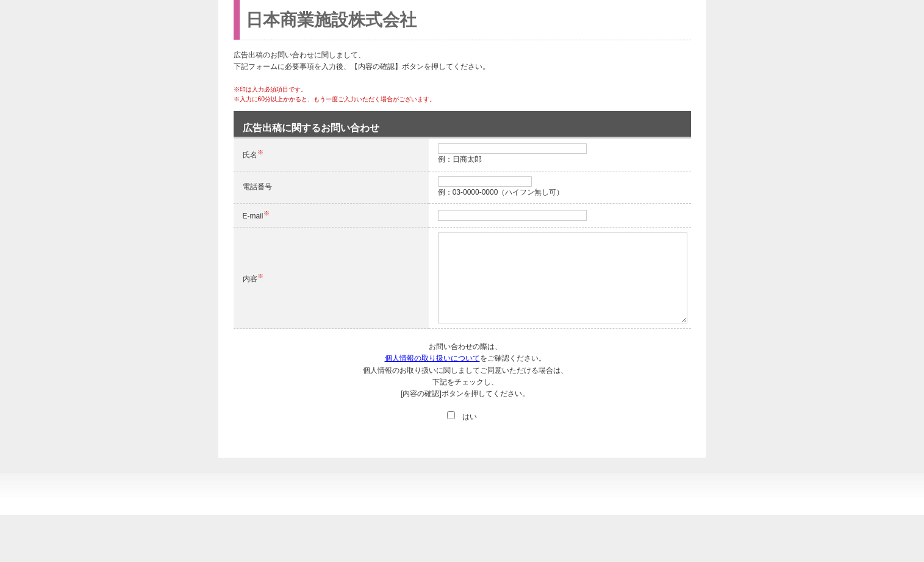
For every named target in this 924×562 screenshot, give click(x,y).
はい (462, 417)
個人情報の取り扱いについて (432, 358)
